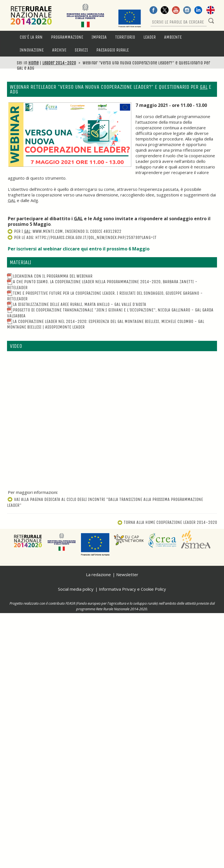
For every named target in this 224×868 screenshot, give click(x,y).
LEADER (150, 37)
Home (33, 63)
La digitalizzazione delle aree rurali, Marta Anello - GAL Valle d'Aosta (77, 304)
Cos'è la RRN (31, 37)
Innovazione (32, 50)
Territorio (125, 37)
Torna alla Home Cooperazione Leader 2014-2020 (167, 522)
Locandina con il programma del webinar (50, 276)
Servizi (81, 50)
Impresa (99, 37)
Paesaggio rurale (113, 50)
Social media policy (76, 589)
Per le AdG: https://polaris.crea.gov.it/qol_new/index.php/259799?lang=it (82, 237)
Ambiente (173, 37)
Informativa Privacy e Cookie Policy (132, 589)
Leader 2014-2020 (59, 63)
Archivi (59, 50)
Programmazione (67, 37)
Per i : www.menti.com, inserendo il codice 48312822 (64, 231)
